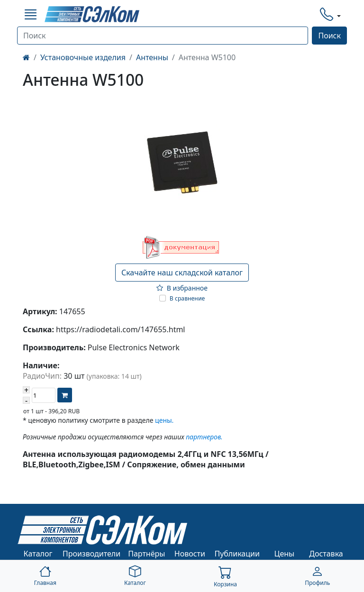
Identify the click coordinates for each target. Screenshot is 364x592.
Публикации (237, 554)
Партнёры (146, 554)
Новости (190, 554)
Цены (285, 554)
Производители (91, 554)
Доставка (326, 554)
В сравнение (187, 298)
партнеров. (204, 437)
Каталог (38, 554)
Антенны (152, 57)
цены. (164, 420)
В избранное (182, 288)
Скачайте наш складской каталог (182, 273)
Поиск (329, 36)
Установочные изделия (83, 57)
